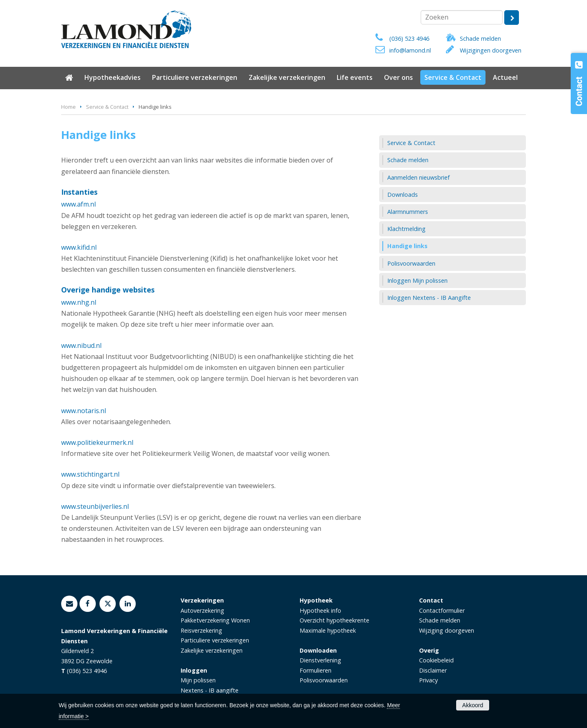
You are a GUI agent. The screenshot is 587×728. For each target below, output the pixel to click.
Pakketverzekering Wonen (215, 620)
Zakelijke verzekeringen (212, 650)
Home (68, 107)
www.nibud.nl (81, 345)
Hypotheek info (320, 610)
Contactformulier (442, 610)
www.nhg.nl (79, 302)
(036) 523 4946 (409, 38)
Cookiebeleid (436, 660)
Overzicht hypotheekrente (334, 620)
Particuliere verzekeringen (215, 640)
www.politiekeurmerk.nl (97, 442)
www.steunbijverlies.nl (95, 506)
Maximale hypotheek (328, 630)
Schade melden (480, 38)
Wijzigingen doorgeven (491, 50)
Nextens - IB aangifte (210, 690)
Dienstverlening (320, 660)
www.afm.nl (78, 204)
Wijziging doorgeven (447, 630)
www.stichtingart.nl (90, 474)
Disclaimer (433, 670)
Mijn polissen (198, 680)
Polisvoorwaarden (324, 680)
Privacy (428, 680)
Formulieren (316, 670)
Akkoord (473, 705)
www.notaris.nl (84, 411)
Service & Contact (107, 107)
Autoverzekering (202, 610)
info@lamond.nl (410, 50)
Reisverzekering (201, 630)
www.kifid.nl (79, 247)
